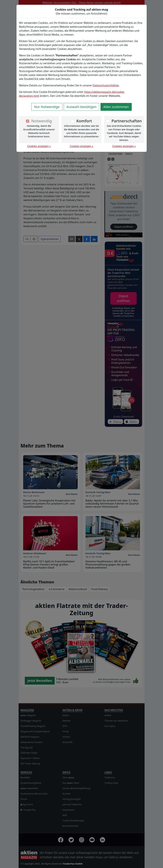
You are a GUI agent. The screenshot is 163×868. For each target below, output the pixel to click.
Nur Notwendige (47, 107)
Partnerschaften (127, 121)
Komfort (84, 121)
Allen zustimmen (116, 107)
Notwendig (42, 121)
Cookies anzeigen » (39, 146)
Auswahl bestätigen (81, 107)
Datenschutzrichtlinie (106, 85)
